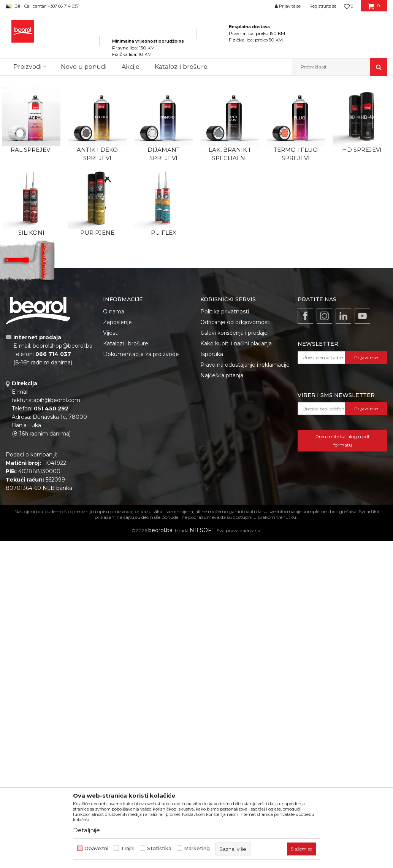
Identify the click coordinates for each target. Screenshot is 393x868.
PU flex (164, 233)
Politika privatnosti (225, 312)
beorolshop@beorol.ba (63, 346)
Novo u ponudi (84, 67)
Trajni (128, 848)
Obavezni (96, 848)
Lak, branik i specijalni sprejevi (230, 158)
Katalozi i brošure (126, 343)
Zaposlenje (117, 322)
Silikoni (31, 233)
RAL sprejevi (31, 150)
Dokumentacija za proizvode (141, 354)
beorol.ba (160, 530)
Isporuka (212, 354)
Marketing (197, 848)
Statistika (159, 848)
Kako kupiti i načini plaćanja (236, 343)
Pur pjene (97, 233)
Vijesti (111, 333)
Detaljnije (86, 830)
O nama (114, 312)
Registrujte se (323, 6)
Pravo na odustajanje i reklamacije (245, 365)
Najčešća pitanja (222, 375)
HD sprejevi (362, 150)
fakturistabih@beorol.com (46, 400)
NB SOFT (202, 530)
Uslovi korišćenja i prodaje (234, 333)
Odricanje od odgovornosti (235, 322)
